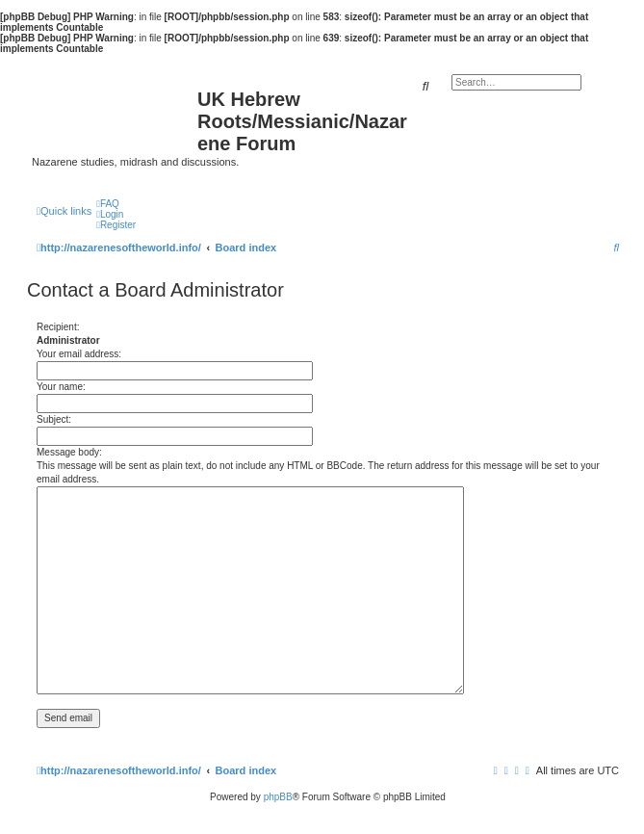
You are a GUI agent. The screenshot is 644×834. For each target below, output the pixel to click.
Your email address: (79, 354)
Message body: (69, 452)
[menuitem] (108, 204)
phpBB (278, 797)
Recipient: (58, 327)
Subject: (54, 419)
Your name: (61, 387)
